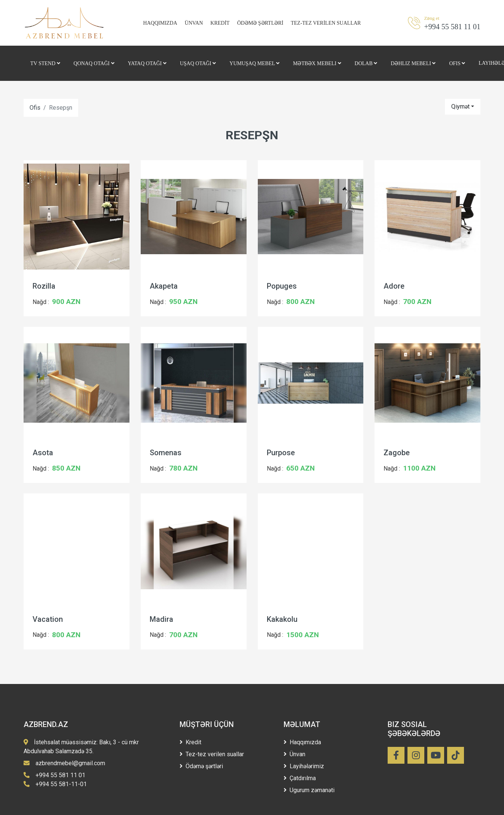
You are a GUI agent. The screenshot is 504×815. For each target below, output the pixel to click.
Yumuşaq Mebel (254, 63)
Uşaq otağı (198, 63)
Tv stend (45, 63)
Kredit (190, 742)
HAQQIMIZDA (160, 23)
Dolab (366, 63)
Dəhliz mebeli (413, 63)
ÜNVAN (194, 23)
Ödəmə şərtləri (201, 766)
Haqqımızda (302, 742)
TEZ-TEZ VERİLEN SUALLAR (326, 23)
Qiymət (460, 107)
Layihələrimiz (304, 766)
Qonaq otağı (94, 63)
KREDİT (220, 23)
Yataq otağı (147, 63)
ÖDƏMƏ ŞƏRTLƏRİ (260, 23)
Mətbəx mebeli (317, 63)
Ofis (457, 63)
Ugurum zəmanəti (309, 790)
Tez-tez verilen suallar (212, 754)
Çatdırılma (300, 778)
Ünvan (294, 754)
